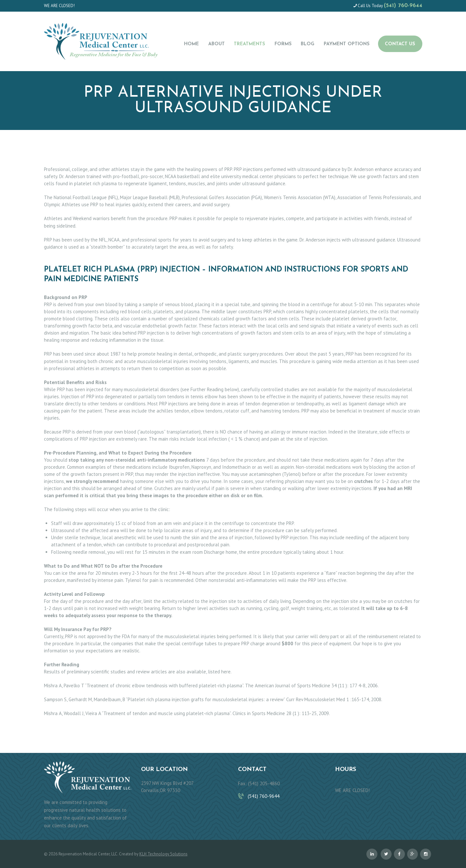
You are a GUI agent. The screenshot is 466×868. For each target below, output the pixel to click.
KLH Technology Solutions (163, 854)
